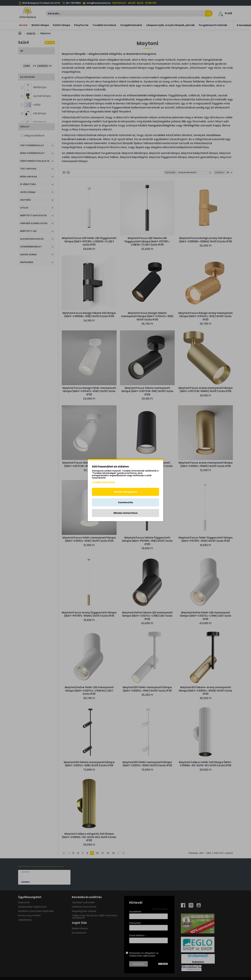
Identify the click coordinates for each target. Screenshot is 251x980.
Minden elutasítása (126, 513)
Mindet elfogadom (126, 492)
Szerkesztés (126, 502)
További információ (104, 482)
